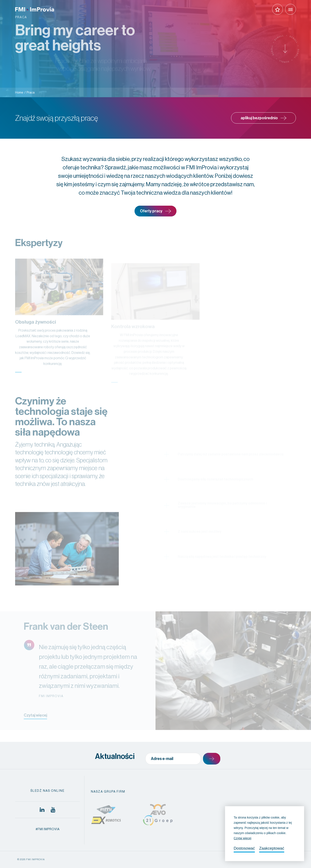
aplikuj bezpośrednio (264, 118)
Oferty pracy (156, 211)
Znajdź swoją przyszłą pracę (57, 118)
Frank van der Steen (66, 635)
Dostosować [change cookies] (244, 848)
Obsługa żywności (36, 330)
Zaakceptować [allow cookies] (272, 848)
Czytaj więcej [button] (243, 838)
